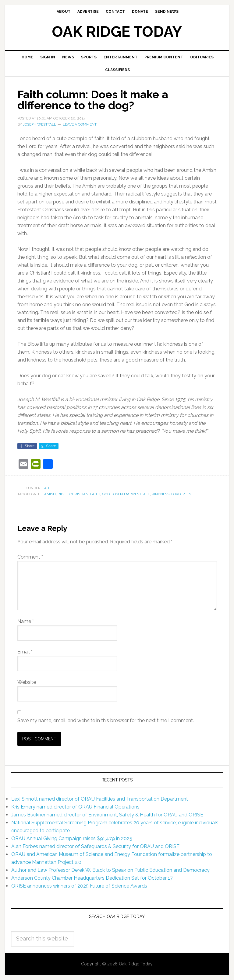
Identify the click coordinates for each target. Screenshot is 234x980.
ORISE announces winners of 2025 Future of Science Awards (79, 886)
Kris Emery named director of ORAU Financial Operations (75, 807)
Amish (50, 494)
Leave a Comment (80, 124)
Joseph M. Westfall (131, 494)
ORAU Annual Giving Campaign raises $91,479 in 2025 (72, 838)
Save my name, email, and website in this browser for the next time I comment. (106, 720)
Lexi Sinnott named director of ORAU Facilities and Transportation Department (100, 799)
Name (26, 621)
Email (25, 652)
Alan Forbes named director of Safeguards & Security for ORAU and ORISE (95, 846)
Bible (63, 494)
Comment (30, 557)
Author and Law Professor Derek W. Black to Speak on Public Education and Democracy (110, 870)
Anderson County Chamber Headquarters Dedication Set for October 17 (92, 878)
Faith (47, 488)
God (106, 494)
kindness (161, 494)
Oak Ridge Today (117, 32)
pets (187, 494)
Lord (176, 494)
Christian (79, 494)
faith (95, 494)
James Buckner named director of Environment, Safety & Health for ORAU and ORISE (107, 815)
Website (27, 682)
